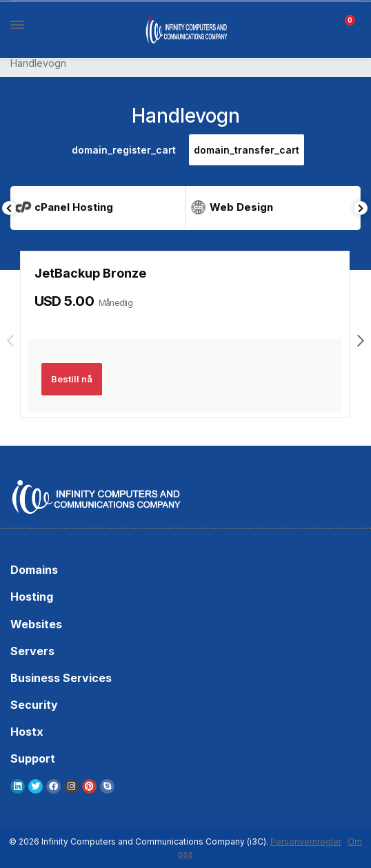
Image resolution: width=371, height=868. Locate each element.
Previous (9, 208)
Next (361, 208)
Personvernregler (306, 841)
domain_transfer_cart (247, 150)
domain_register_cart (124, 150)
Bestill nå (72, 379)
